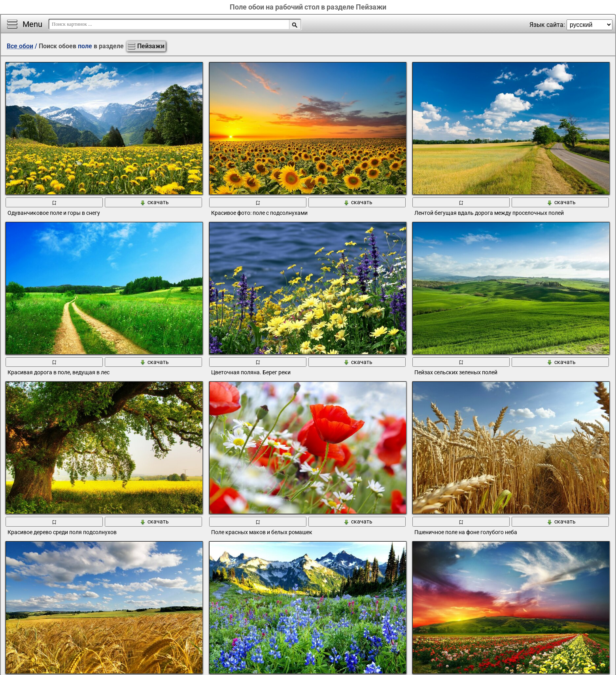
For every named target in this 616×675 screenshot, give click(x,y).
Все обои (20, 46)
